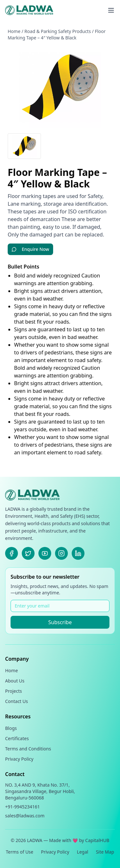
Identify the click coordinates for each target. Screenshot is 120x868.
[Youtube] (45, 553)
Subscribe (60, 622)
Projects (13, 691)
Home (14, 31)
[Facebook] (12, 553)
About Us (15, 681)
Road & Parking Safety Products (58, 31)
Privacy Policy (19, 759)
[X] (28, 553)
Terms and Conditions (28, 749)
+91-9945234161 (23, 807)
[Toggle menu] (111, 10)
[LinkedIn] (78, 553)
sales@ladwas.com (25, 816)
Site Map (105, 852)
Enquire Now (30, 249)
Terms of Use (20, 852)
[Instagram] (61, 553)
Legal (82, 852)
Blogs (11, 728)
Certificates (17, 738)
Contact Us (16, 701)
